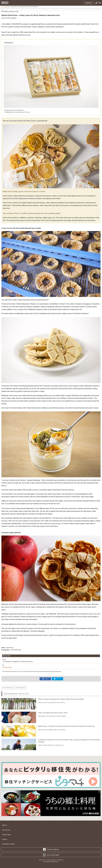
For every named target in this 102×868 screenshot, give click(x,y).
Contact (5, 839)
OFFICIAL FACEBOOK (51, 849)
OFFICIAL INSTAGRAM (51, 855)
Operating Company (8, 844)
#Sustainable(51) (20, 688)
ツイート (57, 679)
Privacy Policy (6, 835)
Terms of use (6, 830)
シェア (45, 679)
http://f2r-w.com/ (7, 667)
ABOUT (5, 825)
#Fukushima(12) (7, 688)
